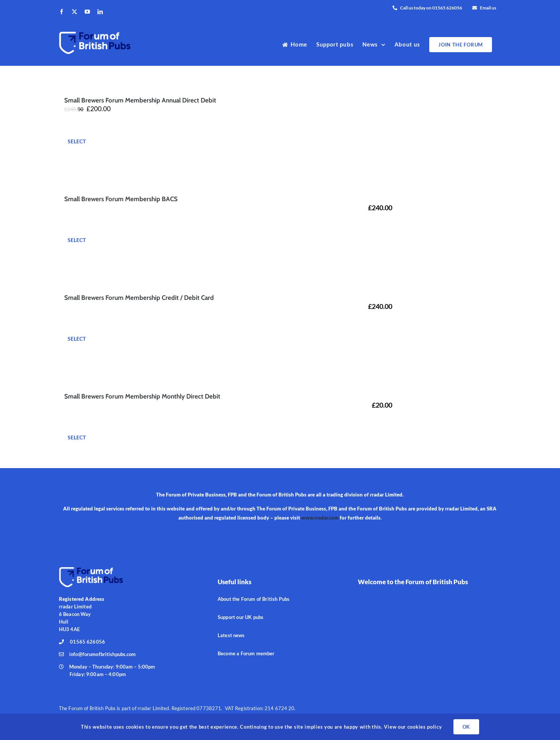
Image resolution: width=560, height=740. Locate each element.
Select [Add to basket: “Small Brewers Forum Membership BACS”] (77, 240)
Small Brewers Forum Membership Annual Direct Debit (140, 100)
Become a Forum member (246, 653)
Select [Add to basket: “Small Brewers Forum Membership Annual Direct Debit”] (77, 141)
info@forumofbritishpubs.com (103, 654)
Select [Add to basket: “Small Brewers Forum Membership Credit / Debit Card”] (77, 339)
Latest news (231, 635)
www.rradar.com (320, 518)
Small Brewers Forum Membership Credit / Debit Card (139, 298)
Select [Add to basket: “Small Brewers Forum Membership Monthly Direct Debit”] (77, 437)
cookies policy (424, 727)
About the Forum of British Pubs (254, 599)
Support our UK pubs (241, 617)
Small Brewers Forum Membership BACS (121, 199)
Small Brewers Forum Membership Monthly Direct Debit (142, 396)
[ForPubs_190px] (91, 569)
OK (466, 727)
